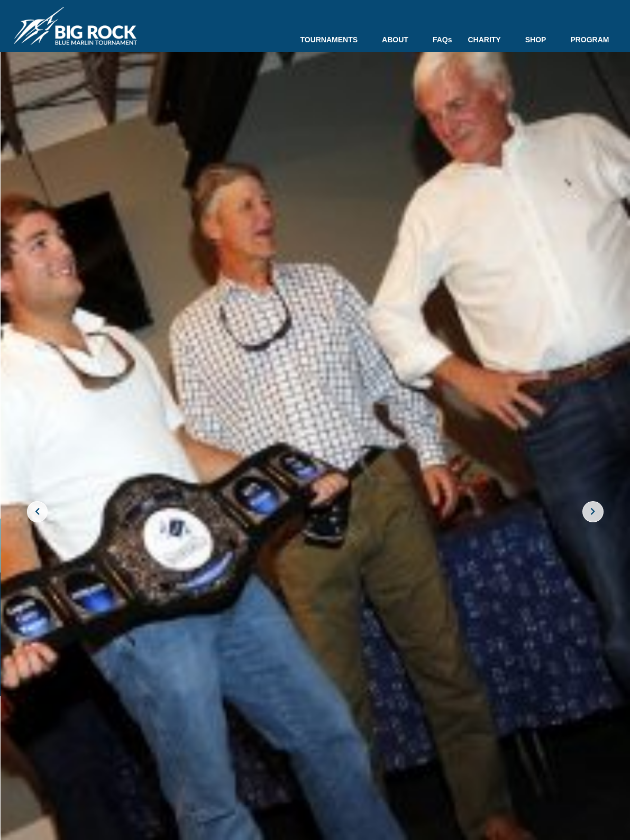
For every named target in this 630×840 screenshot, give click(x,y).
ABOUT (399, 40)
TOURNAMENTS (333, 40)
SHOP (540, 40)
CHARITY (488, 40)
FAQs (442, 40)
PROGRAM (590, 40)
